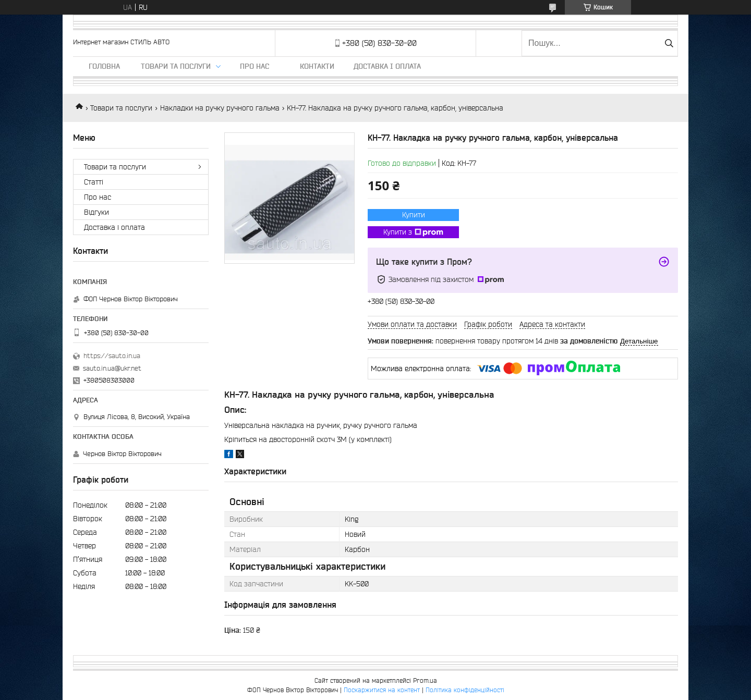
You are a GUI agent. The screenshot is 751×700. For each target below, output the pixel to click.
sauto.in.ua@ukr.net (112, 368)
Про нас (255, 66)
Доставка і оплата (387, 66)
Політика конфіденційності (465, 690)
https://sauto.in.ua (112, 356)
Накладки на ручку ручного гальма (220, 108)
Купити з (413, 232)
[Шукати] (669, 43)
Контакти (317, 66)
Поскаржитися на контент (382, 690)
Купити (414, 215)
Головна (104, 66)
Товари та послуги (176, 66)
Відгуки (96, 212)
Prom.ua (425, 680)
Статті (94, 182)
